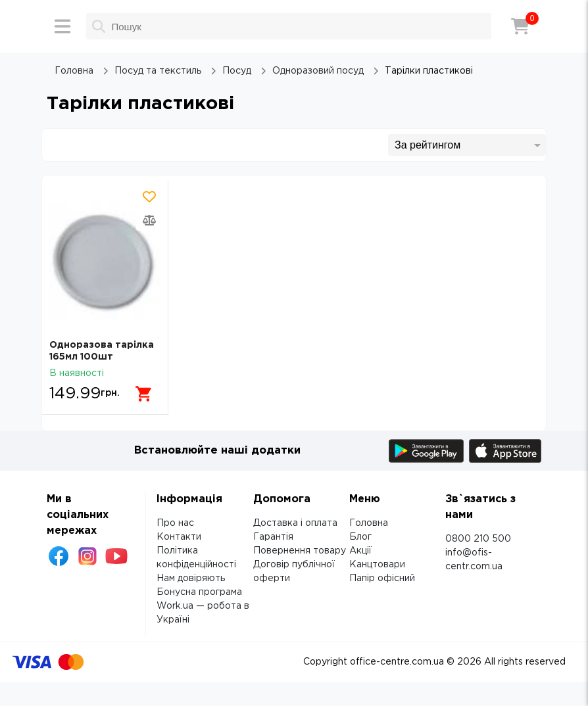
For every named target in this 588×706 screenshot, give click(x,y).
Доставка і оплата (295, 521)
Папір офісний (382, 577)
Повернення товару (300, 549)
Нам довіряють (191, 577)
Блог (360, 535)
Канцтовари (377, 563)
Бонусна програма (199, 590)
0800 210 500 (478, 537)
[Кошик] (520, 26)
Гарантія (273, 535)
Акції (360, 549)
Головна (369, 521)
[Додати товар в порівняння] (149, 220)
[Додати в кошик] (141, 388)
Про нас (175, 521)
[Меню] (62, 26)
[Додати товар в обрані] (149, 197)
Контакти (179, 535)
